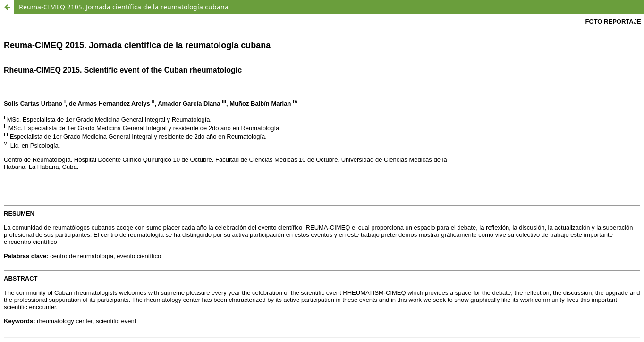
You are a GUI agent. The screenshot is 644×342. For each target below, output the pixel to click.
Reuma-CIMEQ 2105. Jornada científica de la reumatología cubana (124, 7)
